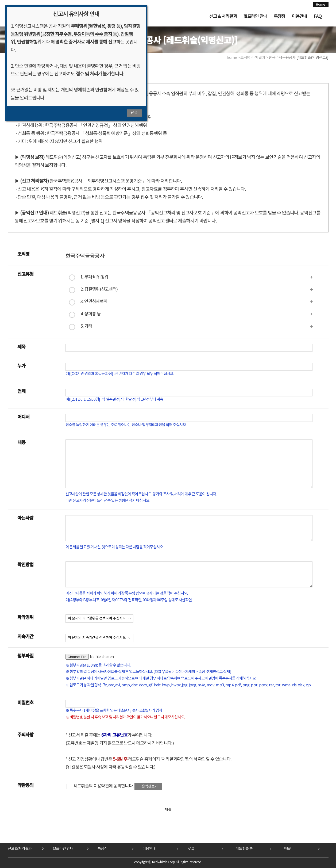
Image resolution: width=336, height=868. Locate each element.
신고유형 (26, 274)
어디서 (24, 417)
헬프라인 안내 (255, 17)
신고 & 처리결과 (223, 17)
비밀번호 (26, 702)
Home (321, 5)
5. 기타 (86, 326)
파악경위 (26, 617)
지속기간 (26, 636)
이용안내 (299, 17)
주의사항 (26, 734)
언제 (22, 391)
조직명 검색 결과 (253, 58)
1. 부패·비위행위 (94, 277)
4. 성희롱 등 (90, 314)
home (232, 58)
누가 (22, 366)
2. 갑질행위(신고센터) (99, 290)
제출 (168, 809)
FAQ (318, 17)
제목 (22, 347)
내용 (22, 442)
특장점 (279, 17)
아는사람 (26, 518)
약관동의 (26, 785)
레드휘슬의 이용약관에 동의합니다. (100, 786)
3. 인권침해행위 (94, 302)
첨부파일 (26, 655)
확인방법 (26, 564)
